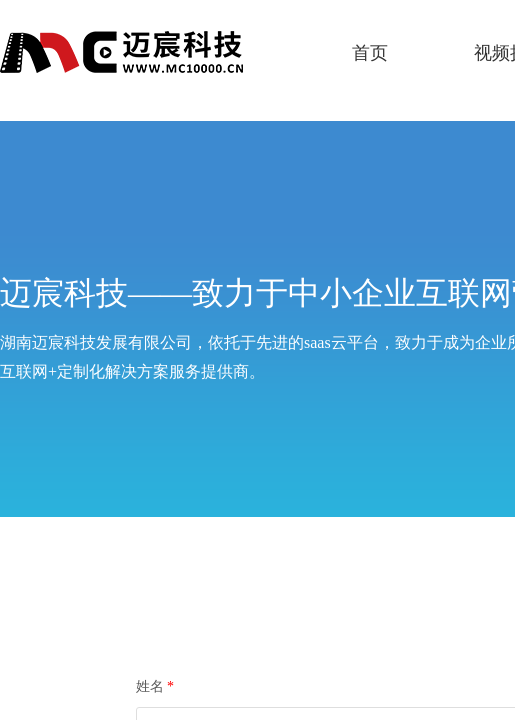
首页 (370, 53)
